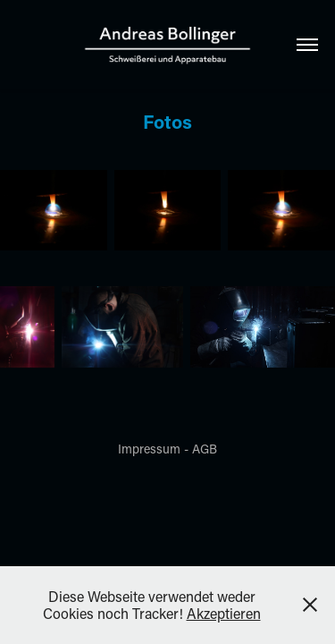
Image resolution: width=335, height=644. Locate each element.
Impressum (149, 449)
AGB (205, 449)
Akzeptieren (224, 613)
